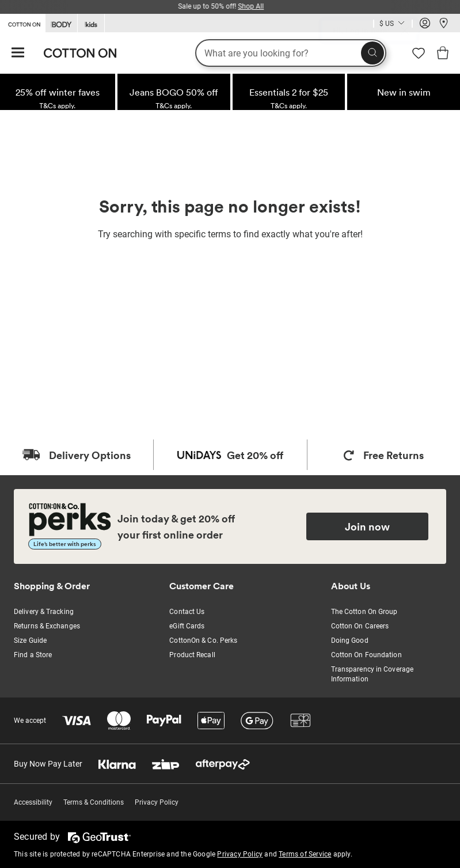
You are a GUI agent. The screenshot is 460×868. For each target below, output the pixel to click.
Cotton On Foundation (366, 655)
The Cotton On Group (364, 612)
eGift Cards (187, 626)
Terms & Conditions (94, 802)
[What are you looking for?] (291, 53)
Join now (367, 526)
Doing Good (350, 640)
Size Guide (30, 640)
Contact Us (187, 612)
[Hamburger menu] (18, 53)
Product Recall (192, 655)
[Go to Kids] (91, 23)
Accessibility (33, 802)
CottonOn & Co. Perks (203, 640)
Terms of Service (305, 854)
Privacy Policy (157, 802)
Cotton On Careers (360, 626)
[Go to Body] (61, 23)
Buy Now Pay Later (48, 764)
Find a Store (33, 655)
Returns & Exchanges (47, 626)
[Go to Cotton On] (22, 22)
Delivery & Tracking (44, 612)
